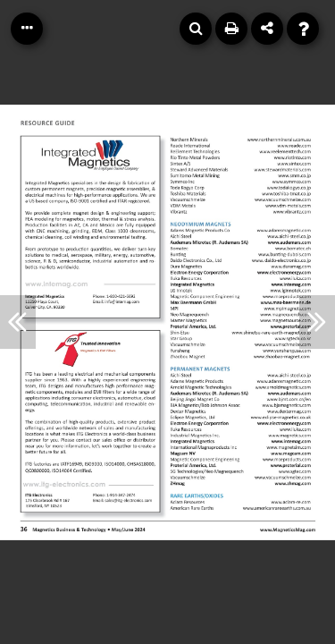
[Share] (267, 29)
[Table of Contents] (27, 29)
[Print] (231, 29)
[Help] (303, 29)
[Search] (196, 29)
